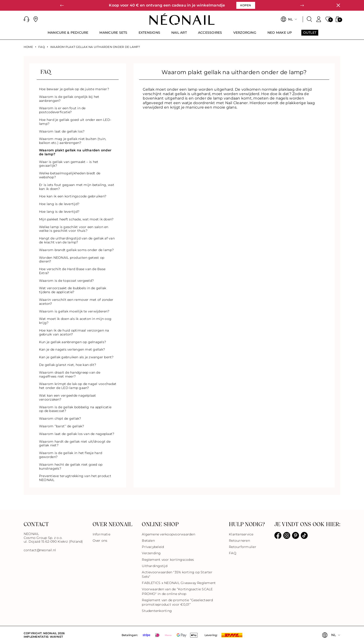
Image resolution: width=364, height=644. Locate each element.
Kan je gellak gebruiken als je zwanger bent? (76, 357)
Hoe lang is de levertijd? (59, 204)
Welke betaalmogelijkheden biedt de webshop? (70, 175)
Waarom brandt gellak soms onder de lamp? (76, 250)
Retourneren (239, 541)
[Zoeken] (309, 19)
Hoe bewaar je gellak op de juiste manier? (74, 89)
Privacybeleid (153, 547)
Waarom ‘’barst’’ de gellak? (62, 426)
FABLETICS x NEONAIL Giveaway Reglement (179, 583)
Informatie (101, 534)
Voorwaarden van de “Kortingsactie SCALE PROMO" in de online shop (177, 591)
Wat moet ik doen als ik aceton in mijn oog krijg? (75, 321)
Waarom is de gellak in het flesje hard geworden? (71, 455)
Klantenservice (241, 534)
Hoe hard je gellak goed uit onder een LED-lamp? (75, 122)
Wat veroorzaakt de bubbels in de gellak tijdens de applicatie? (73, 290)
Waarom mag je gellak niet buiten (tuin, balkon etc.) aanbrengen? (73, 141)
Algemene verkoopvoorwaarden (168, 534)
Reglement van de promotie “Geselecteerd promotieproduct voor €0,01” (177, 602)
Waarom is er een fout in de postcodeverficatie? (62, 110)
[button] (62, 5)
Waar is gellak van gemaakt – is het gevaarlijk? (69, 164)
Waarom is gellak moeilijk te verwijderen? (74, 311)
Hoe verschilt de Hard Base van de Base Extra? (72, 271)
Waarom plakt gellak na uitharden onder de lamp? (75, 152)
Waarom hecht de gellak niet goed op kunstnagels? (71, 466)
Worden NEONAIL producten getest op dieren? (72, 260)
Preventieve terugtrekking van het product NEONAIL (75, 478)
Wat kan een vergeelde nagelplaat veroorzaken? (68, 397)
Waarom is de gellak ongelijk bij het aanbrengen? (69, 99)
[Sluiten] (338, 5)
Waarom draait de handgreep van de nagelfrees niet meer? (70, 374)
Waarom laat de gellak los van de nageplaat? (77, 434)
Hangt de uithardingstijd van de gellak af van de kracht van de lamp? (77, 240)
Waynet (56, 637)
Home (28, 47)
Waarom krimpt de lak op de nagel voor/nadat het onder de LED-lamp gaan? (78, 386)
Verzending (151, 553)
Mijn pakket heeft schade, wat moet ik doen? (76, 219)
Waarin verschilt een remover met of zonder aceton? (76, 302)
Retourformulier (243, 547)
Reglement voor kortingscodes (168, 560)
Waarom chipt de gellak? (60, 418)
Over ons (100, 541)
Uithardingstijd (155, 566)
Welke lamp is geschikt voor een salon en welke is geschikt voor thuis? (74, 229)
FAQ (42, 47)
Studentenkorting (157, 611)
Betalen (148, 541)
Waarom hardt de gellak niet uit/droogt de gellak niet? (75, 443)
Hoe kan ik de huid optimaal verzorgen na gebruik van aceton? (74, 332)
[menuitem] (68, 35)
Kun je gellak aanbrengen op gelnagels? (73, 342)
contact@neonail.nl (40, 550)
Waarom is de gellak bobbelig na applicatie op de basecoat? (75, 409)
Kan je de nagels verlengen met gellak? (72, 349)
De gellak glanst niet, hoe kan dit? (68, 365)
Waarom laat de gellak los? (62, 131)
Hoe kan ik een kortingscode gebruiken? (73, 196)
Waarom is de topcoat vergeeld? (66, 281)
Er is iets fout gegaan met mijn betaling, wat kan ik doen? (77, 187)
